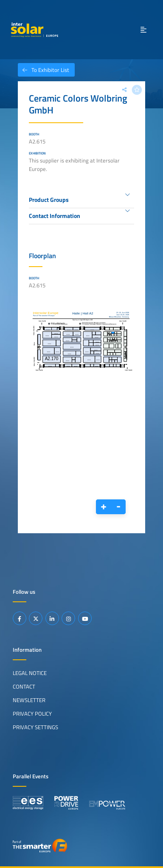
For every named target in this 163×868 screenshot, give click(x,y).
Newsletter (29, 700)
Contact (24, 686)
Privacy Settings (35, 727)
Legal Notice (30, 673)
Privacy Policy (32, 714)
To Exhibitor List (44, 70)
